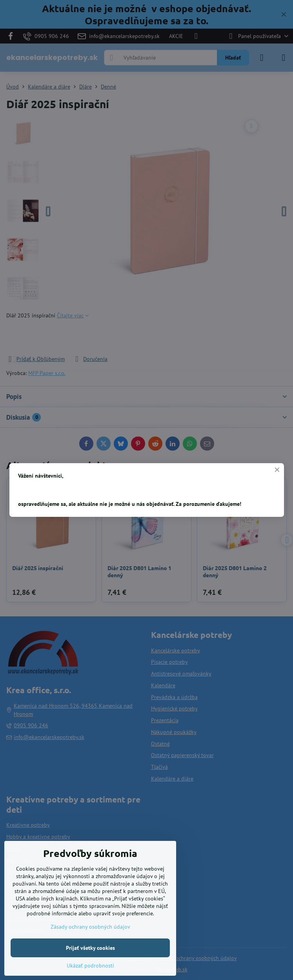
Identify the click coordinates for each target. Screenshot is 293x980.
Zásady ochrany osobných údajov (90, 927)
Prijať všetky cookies (90, 948)
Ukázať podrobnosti (90, 966)
